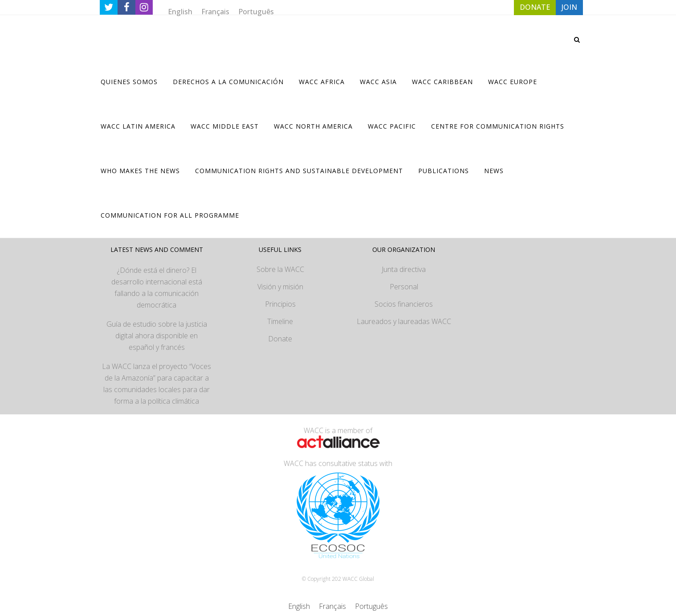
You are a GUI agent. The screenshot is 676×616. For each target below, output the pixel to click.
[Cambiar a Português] (256, 11)
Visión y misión (280, 287)
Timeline (280, 321)
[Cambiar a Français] (215, 11)
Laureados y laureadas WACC (404, 321)
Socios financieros (404, 304)
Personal (404, 287)
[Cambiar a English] (180, 11)
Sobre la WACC (280, 269)
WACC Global (358, 579)
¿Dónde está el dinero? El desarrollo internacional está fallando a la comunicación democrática (157, 288)
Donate (280, 339)
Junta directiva (404, 269)
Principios (280, 304)
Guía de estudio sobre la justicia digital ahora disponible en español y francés (157, 336)
